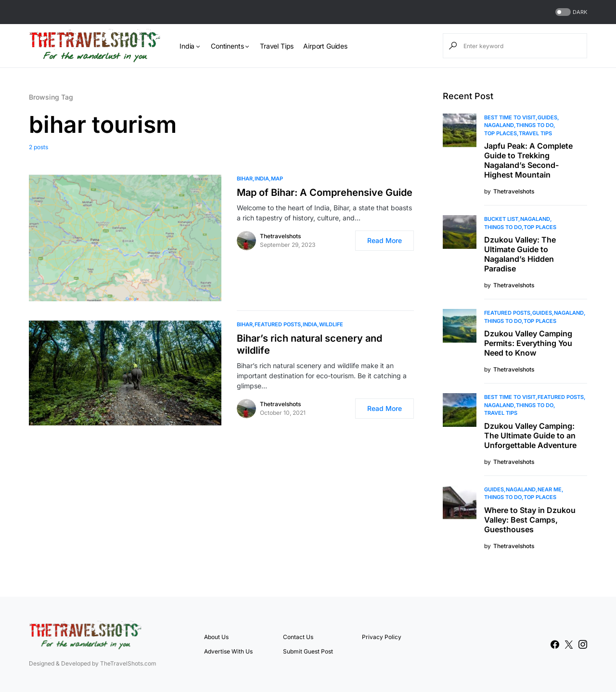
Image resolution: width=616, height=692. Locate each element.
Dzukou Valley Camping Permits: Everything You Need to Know (528, 343)
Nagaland (499, 125)
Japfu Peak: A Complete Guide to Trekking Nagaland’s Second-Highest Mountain (528, 160)
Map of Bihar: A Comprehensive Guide (325, 192)
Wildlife (331, 324)
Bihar (245, 179)
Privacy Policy (382, 637)
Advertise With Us (228, 651)
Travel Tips (535, 133)
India (262, 179)
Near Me (550, 489)
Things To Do (535, 125)
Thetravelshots (280, 236)
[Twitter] (569, 644)
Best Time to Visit (510, 117)
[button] (570, 12)
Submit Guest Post (308, 651)
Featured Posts (278, 324)
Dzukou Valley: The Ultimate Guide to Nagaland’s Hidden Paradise (520, 254)
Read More (385, 240)
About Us (216, 637)
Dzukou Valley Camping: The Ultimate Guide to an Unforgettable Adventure (530, 436)
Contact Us (298, 637)
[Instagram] (583, 644)
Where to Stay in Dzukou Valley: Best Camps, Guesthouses (530, 520)
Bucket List (501, 219)
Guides (547, 117)
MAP (277, 179)
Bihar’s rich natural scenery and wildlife (309, 344)
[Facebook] (555, 644)
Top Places (500, 133)
